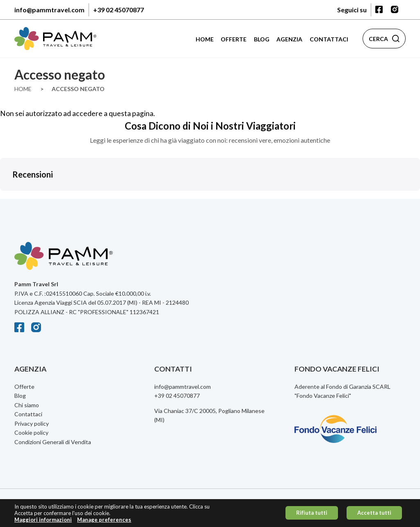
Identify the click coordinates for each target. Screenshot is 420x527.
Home (205, 39)
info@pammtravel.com (49, 10)
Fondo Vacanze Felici (323, 396)
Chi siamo (27, 405)
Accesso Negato (78, 89)
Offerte (234, 39)
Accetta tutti (374, 515)
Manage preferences (104, 521)
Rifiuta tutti (312, 515)
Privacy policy (32, 423)
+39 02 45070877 (119, 10)
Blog (262, 39)
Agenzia (289, 39)
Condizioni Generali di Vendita (53, 442)
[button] (7, 199)
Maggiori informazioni (43, 521)
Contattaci (329, 39)
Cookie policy (31, 432)
